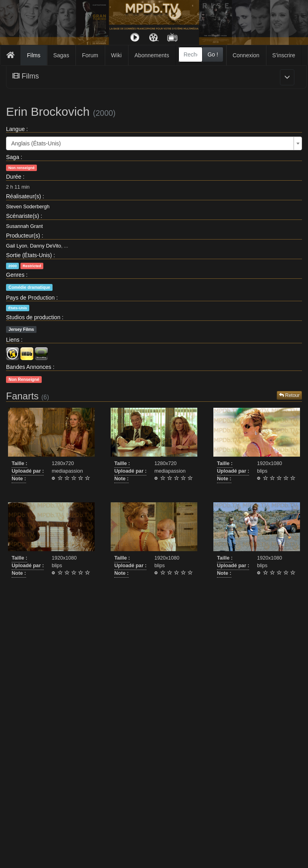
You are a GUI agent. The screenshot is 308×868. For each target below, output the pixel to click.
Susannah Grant (24, 226)
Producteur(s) (23, 236)
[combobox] (191, 54)
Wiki (116, 55)
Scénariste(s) (22, 216)
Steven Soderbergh (28, 207)
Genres (15, 275)
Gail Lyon (17, 246)
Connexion (246, 55)
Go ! (213, 54)
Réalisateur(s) (23, 196)
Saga (13, 157)
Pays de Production (30, 298)
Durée (14, 177)
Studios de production (33, 317)
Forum (90, 55)
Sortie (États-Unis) (29, 255)
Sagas (61, 55)
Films (33, 55)
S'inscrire (284, 55)
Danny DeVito (46, 246)
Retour (289, 395)
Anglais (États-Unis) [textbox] (36, 143)
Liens (13, 340)
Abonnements (152, 55)
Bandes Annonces (29, 367)
